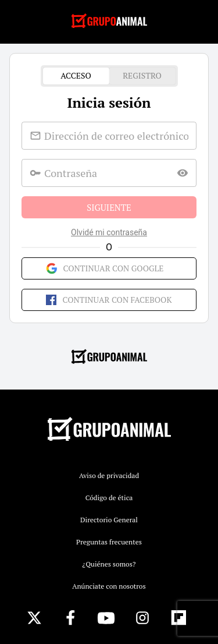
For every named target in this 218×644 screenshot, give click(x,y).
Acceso (76, 76)
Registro (142, 76)
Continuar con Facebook (109, 300)
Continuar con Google (109, 268)
